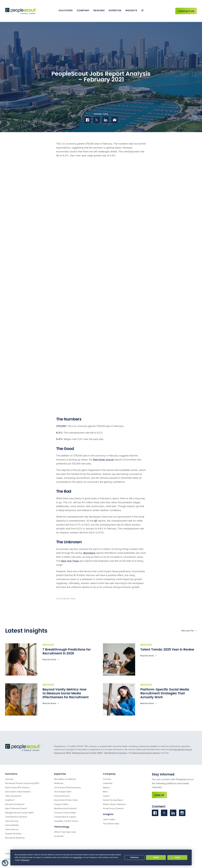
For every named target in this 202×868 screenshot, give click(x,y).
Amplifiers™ (10, 800)
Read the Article (49, 660)
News (105, 792)
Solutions (66, 10)
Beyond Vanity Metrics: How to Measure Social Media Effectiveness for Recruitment (66, 693)
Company (83, 10)
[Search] (142, 10)
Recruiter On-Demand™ (15, 804)
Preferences (134, 857)
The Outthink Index (111, 824)
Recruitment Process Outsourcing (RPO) (22, 783)
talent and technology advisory (146, 753)
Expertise (115, 10)
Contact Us (186, 11)
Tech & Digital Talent (63, 792)
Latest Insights (109, 819)
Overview (9, 779)
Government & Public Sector (66, 800)
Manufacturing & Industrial (65, 808)
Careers (106, 796)
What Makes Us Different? (65, 779)
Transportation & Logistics (65, 817)
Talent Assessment (13, 796)
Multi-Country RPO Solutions (17, 788)
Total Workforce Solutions (115, 753)
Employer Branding (13, 834)
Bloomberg (89, 553)
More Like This (188, 631)
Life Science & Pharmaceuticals (68, 788)
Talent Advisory (12, 829)
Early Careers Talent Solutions (18, 792)
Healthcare (59, 783)
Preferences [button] (25, 860)
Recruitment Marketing (15, 838)
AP (96, 521)
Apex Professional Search (16, 808)
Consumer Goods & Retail (65, 813)
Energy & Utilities (61, 804)
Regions (99, 10)
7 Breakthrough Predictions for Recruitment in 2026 (67, 651)
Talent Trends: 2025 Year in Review (168, 649)
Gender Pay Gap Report (113, 800)
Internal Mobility (12, 825)
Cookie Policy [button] (78, 857)
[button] (5, 863)
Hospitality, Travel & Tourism (66, 821)
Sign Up (159, 795)
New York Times (70, 561)
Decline (156, 857)
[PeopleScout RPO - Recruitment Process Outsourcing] (21, 11)
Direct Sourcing (12, 821)
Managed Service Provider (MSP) (87, 753)
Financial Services (62, 796)
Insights (131, 10)
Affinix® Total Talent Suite (65, 832)
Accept (177, 857)
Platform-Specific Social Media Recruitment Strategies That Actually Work (165, 693)
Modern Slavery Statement (114, 804)
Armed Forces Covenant (113, 808)
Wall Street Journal (103, 460)
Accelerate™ (59, 836)
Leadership (108, 783)
